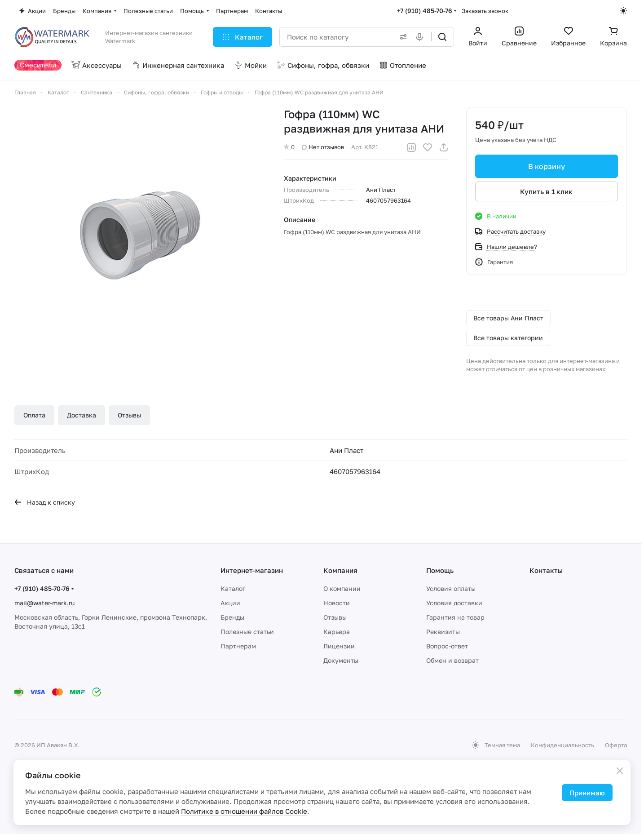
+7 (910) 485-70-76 (425, 11)
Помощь (440, 570)
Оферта (616, 745)
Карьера (337, 632)
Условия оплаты (451, 588)
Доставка (82, 415)
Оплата (34, 415)
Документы (341, 660)
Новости (337, 603)
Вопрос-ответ (447, 646)
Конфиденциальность (562, 745)
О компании (342, 588)
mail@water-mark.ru (44, 603)
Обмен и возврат (452, 660)
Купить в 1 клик (547, 191)
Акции (230, 603)
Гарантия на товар (455, 617)
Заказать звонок (485, 11)
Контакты (546, 570)
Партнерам (238, 646)
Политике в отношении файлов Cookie (244, 811)
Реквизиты (443, 632)
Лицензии (339, 646)
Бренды (232, 617)
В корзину (547, 166)
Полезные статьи (247, 632)
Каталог (233, 588)
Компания (340, 570)
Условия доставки (454, 603)
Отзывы (129, 415)
